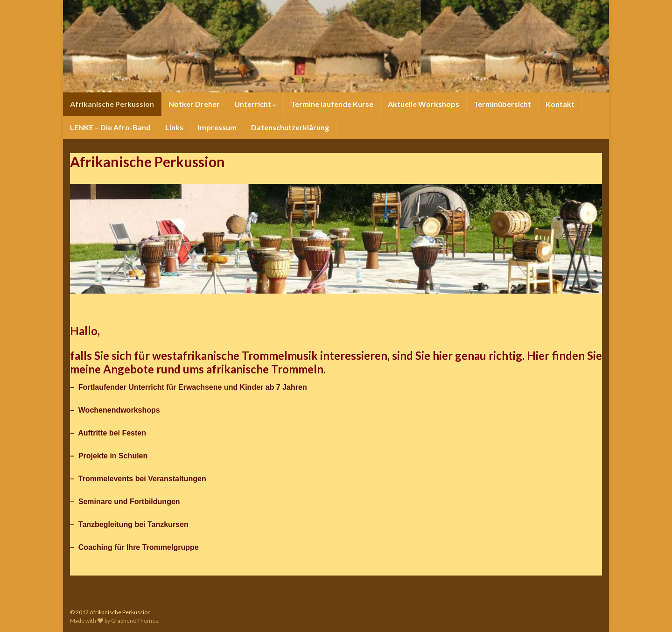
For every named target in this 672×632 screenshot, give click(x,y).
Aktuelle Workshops (423, 104)
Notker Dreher (194, 104)
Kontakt (560, 104)
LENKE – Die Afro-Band (110, 127)
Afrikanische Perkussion (112, 104)
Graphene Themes (135, 621)
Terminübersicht (502, 104)
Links (174, 127)
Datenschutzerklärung (290, 127)
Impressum (217, 127)
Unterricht (255, 104)
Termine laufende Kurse (332, 104)
